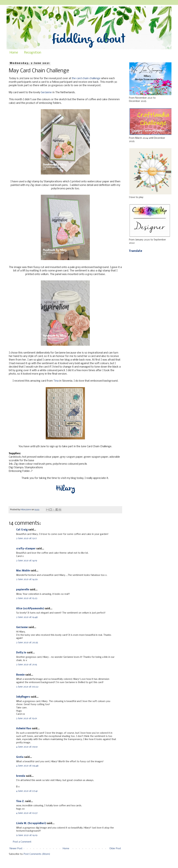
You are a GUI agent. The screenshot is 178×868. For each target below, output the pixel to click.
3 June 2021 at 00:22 (27, 687)
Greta (20, 757)
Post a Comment (22, 842)
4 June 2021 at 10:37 (27, 813)
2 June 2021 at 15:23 (27, 598)
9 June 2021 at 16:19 (27, 835)
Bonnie (20, 675)
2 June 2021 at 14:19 (27, 561)
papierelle (23, 590)
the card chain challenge (86, 78)
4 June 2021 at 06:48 (27, 766)
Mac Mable (23, 571)
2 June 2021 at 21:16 (27, 665)
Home (14, 53)
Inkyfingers (23, 697)
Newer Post (16, 849)
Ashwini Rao (24, 729)
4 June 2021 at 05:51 (27, 747)
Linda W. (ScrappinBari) (31, 823)
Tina (56, 381)
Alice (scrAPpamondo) (30, 609)
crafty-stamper (26, 549)
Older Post (115, 849)
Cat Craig (22, 530)
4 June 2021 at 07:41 (27, 791)
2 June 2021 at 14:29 (27, 579)
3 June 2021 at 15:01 (27, 718)
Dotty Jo (21, 653)
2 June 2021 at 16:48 (27, 617)
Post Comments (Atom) (37, 854)
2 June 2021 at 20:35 (27, 643)
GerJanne (46, 92)
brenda (21, 776)
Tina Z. (20, 801)
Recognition (33, 53)
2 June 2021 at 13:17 (26, 538)
